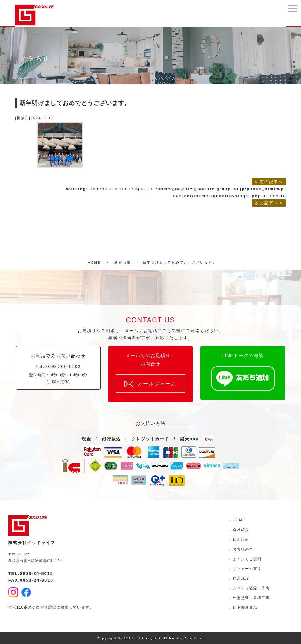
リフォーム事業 (247, 569)
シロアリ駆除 (44, 607)
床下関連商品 (245, 608)
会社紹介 (241, 530)
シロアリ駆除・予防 (251, 588)
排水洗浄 (241, 578)
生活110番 (18, 607)
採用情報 (241, 540)
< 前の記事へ (269, 182)
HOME (239, 520)
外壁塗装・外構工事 (251, 598)
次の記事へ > (269, 203)
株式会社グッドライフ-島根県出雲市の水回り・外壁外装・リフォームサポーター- (34, 15)
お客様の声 (243, 549)
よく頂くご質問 (247, 559)
